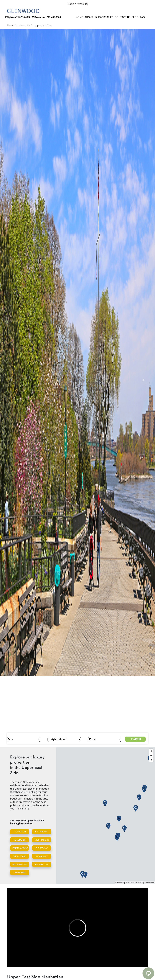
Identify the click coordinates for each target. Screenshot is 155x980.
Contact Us (122, 17)
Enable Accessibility (77, 4)
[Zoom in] (151, 751)
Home (79, 17)
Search (135, 739)
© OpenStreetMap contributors (142, 883)
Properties (106, 17)
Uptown (18, 17)
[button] (12, 380)
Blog (135, 17)
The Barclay (42, 848)
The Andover (42, 856)
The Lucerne (20, 872)
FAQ (142, 17)
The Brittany (20, 856)
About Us (91, 17)
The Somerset (20, 840)
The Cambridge (20, 864)
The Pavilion (20, 832)
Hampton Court (20, 848)
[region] (106, 816)
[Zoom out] (151, 755)
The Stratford (42, 840)
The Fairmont (42, 832)
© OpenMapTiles (122, 883)
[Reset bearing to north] (151, 760)
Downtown (47, 17)
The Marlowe (42, 864)
